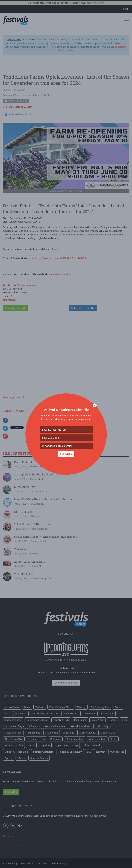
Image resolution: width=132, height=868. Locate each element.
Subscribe (66, 454)
